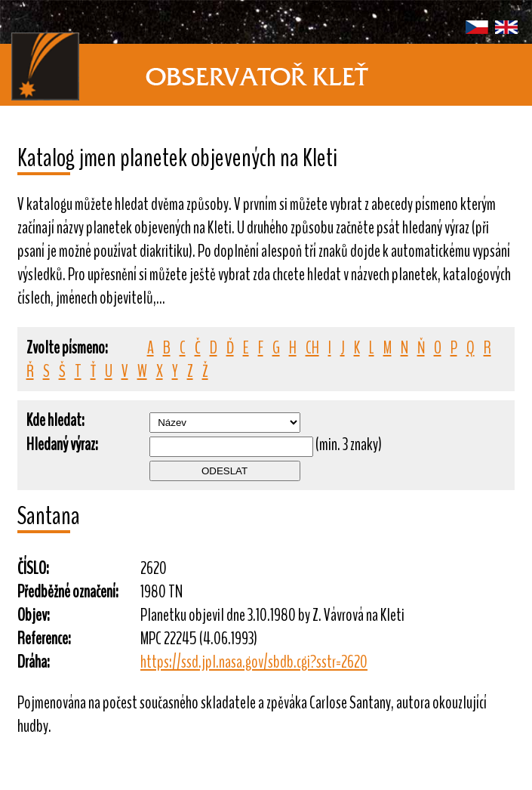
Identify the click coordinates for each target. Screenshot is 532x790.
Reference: (44, 639)
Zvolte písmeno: (67, 348)
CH (312, 348)
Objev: (34, 615)
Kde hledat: (55, 420)
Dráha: (34, 662)
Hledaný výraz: (62, 444)
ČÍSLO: (33, 568)
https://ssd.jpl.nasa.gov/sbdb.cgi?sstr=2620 (254, 662)
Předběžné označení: (68, 592)
